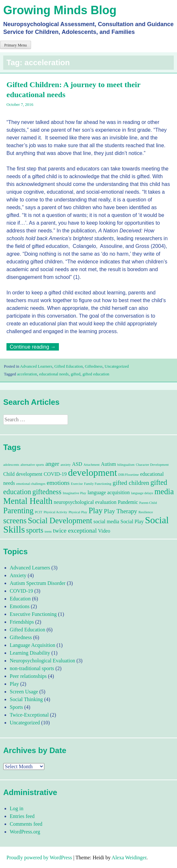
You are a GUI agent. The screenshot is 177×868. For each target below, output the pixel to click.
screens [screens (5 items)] (15, 521)
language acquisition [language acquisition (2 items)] (109, 492)
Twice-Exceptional (29, 715)
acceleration (27, 374)
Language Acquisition (33, 645)
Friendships (22, 622)
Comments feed (26, 824)
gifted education (96, 374)
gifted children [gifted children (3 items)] (131, 483)
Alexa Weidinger (129, 858)
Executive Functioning (33, 614)
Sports (16, 707)
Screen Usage (24, 692)
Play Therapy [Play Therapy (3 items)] (121, 511)
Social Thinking (26, 699)
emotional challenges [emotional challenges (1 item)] (31, 484)
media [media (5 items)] (164, 491)
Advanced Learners (36, 366)
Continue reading (34, 347)
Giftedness (94, 366)
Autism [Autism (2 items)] (109, 464)
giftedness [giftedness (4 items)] (47, 492)
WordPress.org (25, 832)
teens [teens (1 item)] (48, 531)
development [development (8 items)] (92, 473)
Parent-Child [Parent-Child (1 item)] (148, 503)
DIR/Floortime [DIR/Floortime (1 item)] (129, 475)
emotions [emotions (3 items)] (58, 483)
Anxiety (18, 575)
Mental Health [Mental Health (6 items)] (28, 501)
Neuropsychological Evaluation (42, 661)
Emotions (20, 606)
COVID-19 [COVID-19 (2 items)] (55, 474)
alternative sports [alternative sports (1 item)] (32, 465)
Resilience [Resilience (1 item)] (146, 512)
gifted (76, 374)
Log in (17, 808)
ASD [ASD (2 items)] (77, 464)
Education (20, 599)
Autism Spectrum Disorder (38, 583)
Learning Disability (30, 653)
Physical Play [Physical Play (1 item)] (78, 512)
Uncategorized (117, 366)
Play (14, 684)
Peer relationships (28, 676)
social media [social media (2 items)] (106, 521)
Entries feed (22, 816)
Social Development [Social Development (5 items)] (60, 521)
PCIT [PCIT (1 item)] (39, 512)
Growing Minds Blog (60, 10)
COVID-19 (21, 591)
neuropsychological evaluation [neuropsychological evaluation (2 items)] (85, 502)
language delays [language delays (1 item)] (142, 493)
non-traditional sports (32, 668)
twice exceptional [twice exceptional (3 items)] (75, 531)
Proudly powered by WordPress (39, 858)
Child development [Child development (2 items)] (23, 474)
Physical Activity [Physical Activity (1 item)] (55, 512)
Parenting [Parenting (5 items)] (18, 511)
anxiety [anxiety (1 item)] (66, 465)
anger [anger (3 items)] (52, 464)
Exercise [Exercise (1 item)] (77, 484)
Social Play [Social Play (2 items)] (132, 521)
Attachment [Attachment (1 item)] (92, 465)
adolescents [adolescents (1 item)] (11, 465)
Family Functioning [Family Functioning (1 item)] (98, 484)
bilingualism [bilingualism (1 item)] (126, 465)
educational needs (54, 374)
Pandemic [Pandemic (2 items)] (128, 502)
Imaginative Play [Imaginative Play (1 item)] (75, 493)
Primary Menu (16, 45)
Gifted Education (69, 366)
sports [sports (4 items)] (35, 530)
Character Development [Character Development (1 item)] (152, 465)
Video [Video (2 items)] (104, 531)
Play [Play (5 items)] (96, 511)
